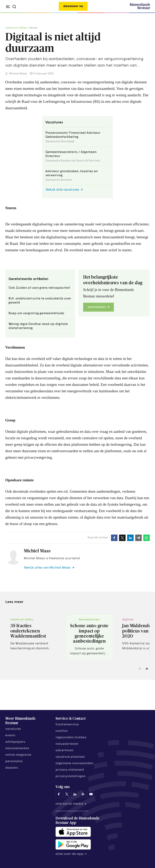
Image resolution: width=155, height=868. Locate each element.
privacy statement (70, 770)
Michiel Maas (18, 74)
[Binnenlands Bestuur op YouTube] (91, 794)
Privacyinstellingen (70, 776)
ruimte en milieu (16, 28)
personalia (14, 761)
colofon (62, 731)
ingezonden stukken (71, 737)
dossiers (12, 768)
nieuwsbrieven (67, 744)
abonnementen (17, 748)
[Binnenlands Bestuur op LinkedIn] (75, 794)
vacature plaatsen (70, 757)
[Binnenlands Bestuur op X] (67, 794)
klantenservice (67, 725)
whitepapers (15, 742)
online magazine (18, 755)
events (10, 735)
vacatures (13, 729)
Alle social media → (71, 804)
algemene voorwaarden (74, 763)
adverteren (64, 750)
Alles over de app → (71, 854)
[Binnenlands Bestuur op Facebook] (59, 794)
